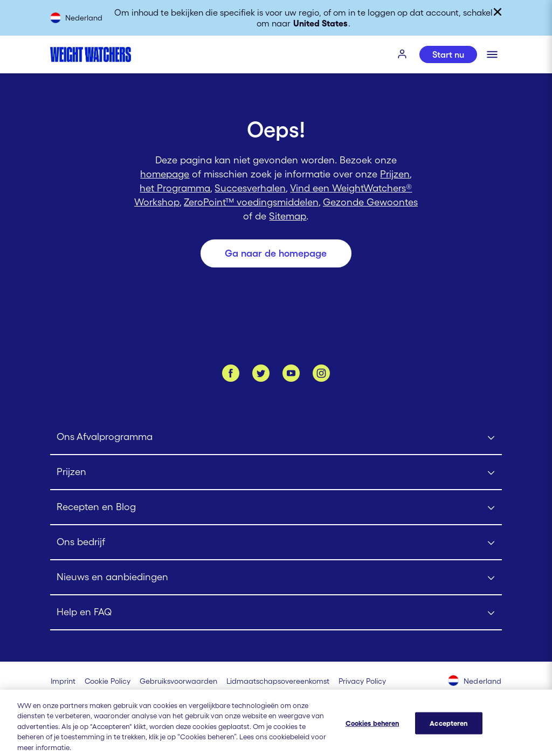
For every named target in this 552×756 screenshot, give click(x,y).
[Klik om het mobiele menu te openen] (492, 54)
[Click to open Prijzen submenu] (276, 473)
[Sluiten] (498, 12)
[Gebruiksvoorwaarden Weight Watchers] (178, 681)
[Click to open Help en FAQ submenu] (276, 613)
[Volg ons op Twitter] (261, 373)
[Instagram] (321, 373)
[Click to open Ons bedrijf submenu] (276, 543)
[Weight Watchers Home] (91, 54)
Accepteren (448, 730)
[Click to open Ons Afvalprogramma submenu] (276, 438)
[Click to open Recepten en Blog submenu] (276, 508)
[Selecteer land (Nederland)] (475, 682)
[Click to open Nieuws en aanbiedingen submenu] (276, 578)
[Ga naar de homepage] (276, 253)
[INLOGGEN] (403, 54)
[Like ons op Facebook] (231, 373)
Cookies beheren (372, 730)
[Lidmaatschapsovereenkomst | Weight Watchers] (278, 681)
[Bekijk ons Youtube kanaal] (291, 373)
